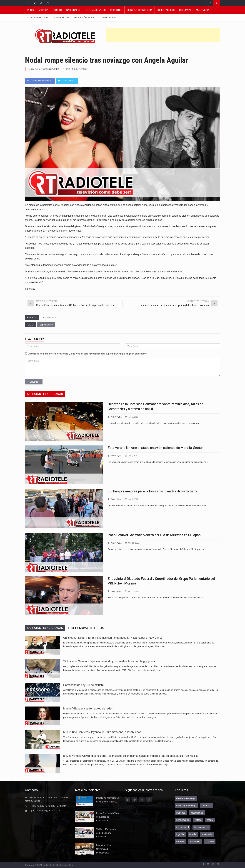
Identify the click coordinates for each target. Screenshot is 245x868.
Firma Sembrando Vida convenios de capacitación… (107, 817)
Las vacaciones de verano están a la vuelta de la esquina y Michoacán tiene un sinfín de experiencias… (158, 462)
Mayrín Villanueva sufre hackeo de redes (88, 708)
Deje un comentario (77, 69)
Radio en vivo (109, 18)
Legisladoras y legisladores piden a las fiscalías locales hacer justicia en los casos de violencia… (155, 423)
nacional (180, 841)
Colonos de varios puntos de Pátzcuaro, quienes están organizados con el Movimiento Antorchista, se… (158, 505)
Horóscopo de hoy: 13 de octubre (84, 685)
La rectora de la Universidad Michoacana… (104, 849)
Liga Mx (180, 834)
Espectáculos (166, 10)
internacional (183, 827)
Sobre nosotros (38, 18)
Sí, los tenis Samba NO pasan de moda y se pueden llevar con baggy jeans (109, 661)
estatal (210, 820)
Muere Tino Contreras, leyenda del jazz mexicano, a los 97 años (102, 732)
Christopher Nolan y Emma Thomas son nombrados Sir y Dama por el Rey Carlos (113, 638)
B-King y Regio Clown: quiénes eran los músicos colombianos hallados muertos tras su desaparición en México (131, 756)
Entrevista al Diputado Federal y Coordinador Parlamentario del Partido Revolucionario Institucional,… (157, 597)
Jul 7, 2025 (134, 456)
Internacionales (95, 10)
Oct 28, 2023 (135, 543)
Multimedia (203, 10)
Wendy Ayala (116, 417)
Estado (57, 10)
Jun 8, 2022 (134, 499)
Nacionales (73, 10)
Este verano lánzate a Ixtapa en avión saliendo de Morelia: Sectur (155, 448)
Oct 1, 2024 (134, 591)
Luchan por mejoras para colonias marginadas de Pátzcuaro (152, 491)
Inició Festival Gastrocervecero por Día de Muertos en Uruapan (154, 535)
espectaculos (197, 813)
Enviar (34, 382)
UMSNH (210, 841)
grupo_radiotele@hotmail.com (45, 810)
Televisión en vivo (85, 18)
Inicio (31, 10)
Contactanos (61, 18)
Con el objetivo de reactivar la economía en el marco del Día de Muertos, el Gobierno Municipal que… (157, 549)
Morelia (44, 10)
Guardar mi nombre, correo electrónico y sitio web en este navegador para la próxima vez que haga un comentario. (87, 354)
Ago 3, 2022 (135, 417)
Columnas (185, 10)
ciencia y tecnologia (186, 798)
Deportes (116, 10)
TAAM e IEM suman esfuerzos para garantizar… (106, 833)
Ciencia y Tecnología (140, 10)
